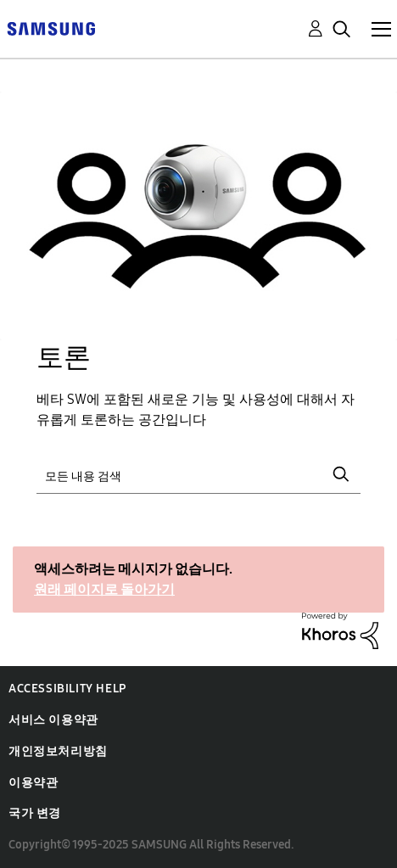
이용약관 (33, 783)
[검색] (198, 474)
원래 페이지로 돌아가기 (104, 589)
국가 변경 (35, 813)
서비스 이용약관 (53, 720)
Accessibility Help (67, 689)
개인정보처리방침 (58, 751)
